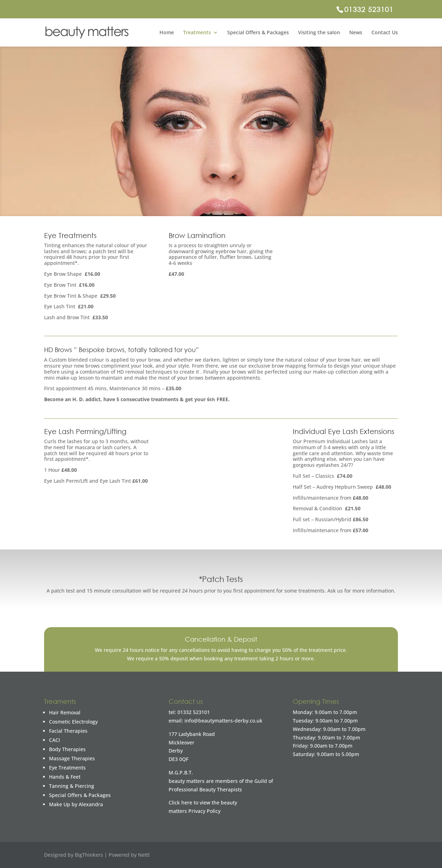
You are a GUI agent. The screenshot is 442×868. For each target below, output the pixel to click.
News (356, 33)
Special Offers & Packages (258, 33)
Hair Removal (65, 712)
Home (167, 33)
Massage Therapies (72, 758)
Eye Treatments (67, 768)
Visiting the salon (319, 33)
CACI (55, 740)
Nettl (144, 855)
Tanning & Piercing (72, 786)
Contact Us (385, 33)
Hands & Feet (65, 777)
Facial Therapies (68, 731)
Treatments (197, 33)
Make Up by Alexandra (76, 804)
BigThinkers (89, 855)
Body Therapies (67, 749)
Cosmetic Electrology (73, 722)
